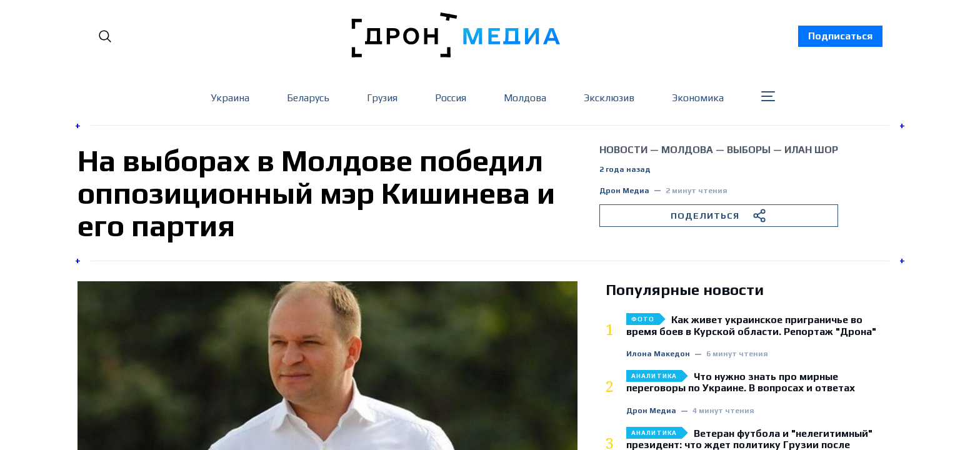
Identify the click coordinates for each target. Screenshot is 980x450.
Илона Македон (658, 354)
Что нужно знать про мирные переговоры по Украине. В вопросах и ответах (741, 382)
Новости (623, 150)
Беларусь (308, 98)
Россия (451, 98)
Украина (230, 98)
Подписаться (840, 36)
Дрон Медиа (624, 191)
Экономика (698, 98)
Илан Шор (811, 150)
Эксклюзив (609, 98)
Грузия (382, 98)
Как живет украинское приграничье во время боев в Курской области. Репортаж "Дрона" (751, 326)
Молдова (525, 98)
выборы (749, 150)
